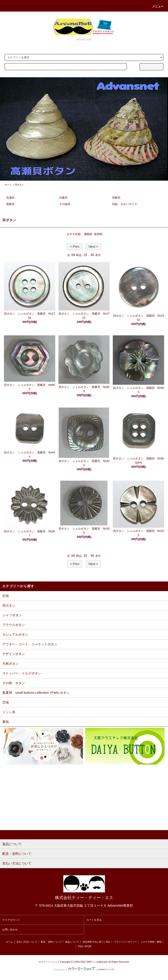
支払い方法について (27, 942)
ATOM (88, 946)
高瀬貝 (10, 198)
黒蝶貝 (10, 204)
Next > (93, 247)
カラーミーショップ (49, 962)
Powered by (84, 970)
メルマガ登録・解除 (151, 942)
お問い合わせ (10, 929)
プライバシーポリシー (125, 942)
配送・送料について (51, 942)
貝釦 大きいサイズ (125, 204)
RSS (81, 946)
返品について (72, 942)
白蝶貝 (63, 198)
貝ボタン (19, 185)
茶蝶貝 (116, 198)
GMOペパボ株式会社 (97, 962)
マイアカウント (11, 920)
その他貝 (65, 204)
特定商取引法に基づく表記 (97, 942)
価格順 (88, 234)
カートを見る (94, 920)
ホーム (8, 185)
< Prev (75, 247)
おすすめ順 (74, 234)
